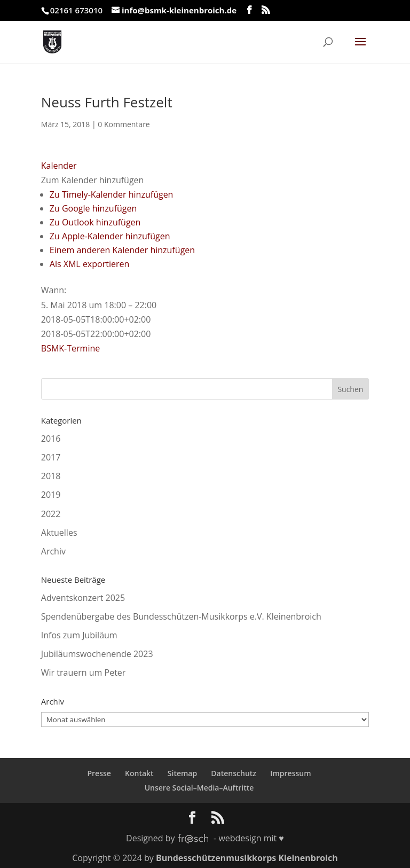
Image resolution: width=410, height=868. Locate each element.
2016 (51, 439)
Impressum (290, 773)
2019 (51, 495)
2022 (51, 514)
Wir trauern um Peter (84, 672)
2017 (51, 457)
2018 (51, 476)
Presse (99, 773)
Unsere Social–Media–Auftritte (199, 788)
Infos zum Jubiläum (79, 635)
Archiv (53, 551)
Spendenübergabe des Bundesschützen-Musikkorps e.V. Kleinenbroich (181, 616)
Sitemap (182, 773)
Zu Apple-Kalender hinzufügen (110, 236)
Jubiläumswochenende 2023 (97, 654)
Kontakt (139, 773)
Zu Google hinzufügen (93, 208)
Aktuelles (59, 533)
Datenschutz (234, 773)
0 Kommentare (124, 124)
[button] (93, 180)
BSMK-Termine (70, 348)
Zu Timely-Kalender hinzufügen (112, 194)
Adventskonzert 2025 (83, 598)
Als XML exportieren (89, 264)
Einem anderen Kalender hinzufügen (122, 250)
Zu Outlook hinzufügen (95, 222)
